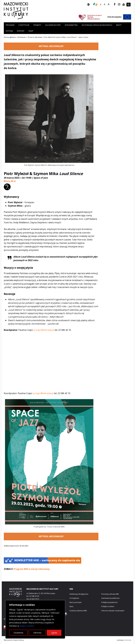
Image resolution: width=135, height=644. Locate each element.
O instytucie (24, 25)
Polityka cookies (108, 606)
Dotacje (9, 31)
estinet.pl (128, 640)
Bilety (119, 25)
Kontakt (21, 31)
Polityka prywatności (109, 602)
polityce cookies (27, 626)
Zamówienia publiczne (110, 598)
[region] (35, 619)
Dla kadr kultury (53, 25)
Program (10, 25)
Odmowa (37, 633)
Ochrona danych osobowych (113, 611)
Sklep (31, 31)
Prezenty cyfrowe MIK (110, 594)
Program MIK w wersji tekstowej (32, 569)
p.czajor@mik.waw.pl (44, 330)
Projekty (37, 25)
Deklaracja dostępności (79, 594)
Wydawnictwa (71, 25)
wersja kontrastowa (90, 5)
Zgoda (54, 633)
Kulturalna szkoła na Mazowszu (97, 25)
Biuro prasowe (75, 602)
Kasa (71, 606)
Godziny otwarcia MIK (78, 611)
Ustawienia (18, 633)
